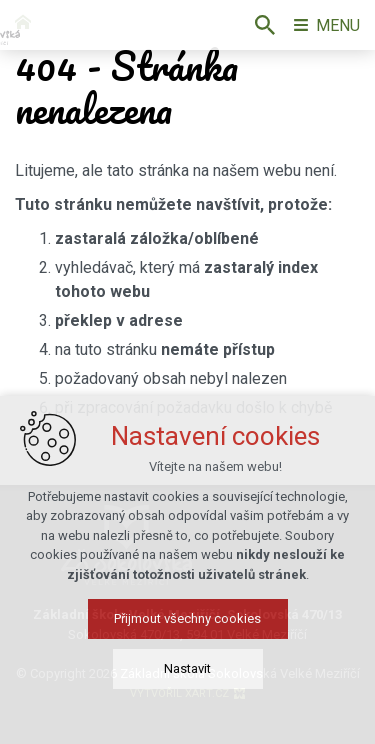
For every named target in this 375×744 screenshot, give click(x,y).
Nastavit (187, 676)
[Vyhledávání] (265, 25)
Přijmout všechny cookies (187, 626)
